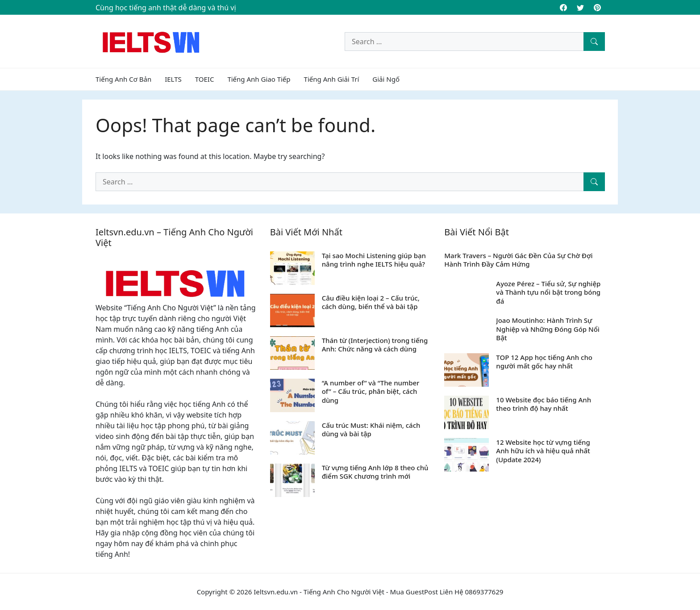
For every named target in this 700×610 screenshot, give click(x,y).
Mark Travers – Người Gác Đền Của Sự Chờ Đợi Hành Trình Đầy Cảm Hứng (518, 260)
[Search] (594, 42)
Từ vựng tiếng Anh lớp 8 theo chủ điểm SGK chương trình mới (375, 472)
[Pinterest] (597, 8)
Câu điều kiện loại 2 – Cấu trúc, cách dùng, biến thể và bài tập (371, 302)
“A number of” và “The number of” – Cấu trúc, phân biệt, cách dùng (371, 391)
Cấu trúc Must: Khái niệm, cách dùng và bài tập (371, 430)
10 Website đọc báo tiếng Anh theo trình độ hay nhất (544, 404)
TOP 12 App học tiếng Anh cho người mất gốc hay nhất (544, 362)
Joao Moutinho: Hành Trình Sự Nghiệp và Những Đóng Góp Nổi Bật (548, 329)
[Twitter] (580, 8)
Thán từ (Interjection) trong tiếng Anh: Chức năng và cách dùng (375, 345)
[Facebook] (563, 8)
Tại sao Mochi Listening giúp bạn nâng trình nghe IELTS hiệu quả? (374, 260)
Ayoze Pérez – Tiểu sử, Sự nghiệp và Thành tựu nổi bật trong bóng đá (548, 292)
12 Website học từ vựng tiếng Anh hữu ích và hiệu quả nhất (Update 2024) (543, 451)
